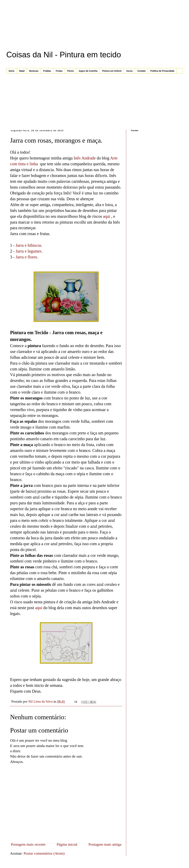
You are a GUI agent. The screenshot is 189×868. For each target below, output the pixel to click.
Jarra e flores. (27, 257)
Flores (71, 71)
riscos (129, 71)
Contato (142, 71)
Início (12, 71)
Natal (22, 71)
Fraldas (47, 71)
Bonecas (34, 71)
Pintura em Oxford (112, 71)
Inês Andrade (85, 158)
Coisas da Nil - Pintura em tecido (64, 55)
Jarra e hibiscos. (29, 245)
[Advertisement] (37, 35)
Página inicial (67, 844)
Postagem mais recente (28, 844)
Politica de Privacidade (162, 71)
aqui (107, 216)
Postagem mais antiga (105, 844)
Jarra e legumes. (29, 251)
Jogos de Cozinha (88, 71)
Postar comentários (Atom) (44, 853)
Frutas (59, 71)
